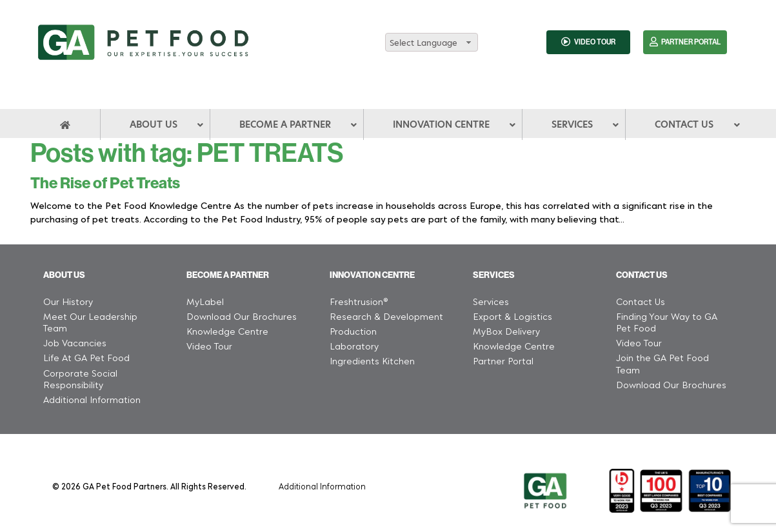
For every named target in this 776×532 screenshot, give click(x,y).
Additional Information (322, 486)
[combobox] (432, 42)
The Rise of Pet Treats (105, 183)
